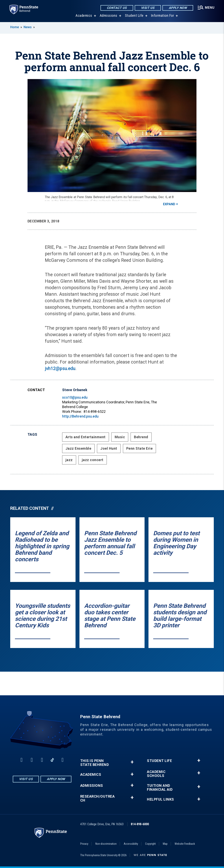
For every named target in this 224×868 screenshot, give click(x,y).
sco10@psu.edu (75, 397)
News (28, 27)
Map (165, 844)
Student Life (134, 16)
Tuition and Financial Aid (160, 788)
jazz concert (93, 460)
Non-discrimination (106, 844)
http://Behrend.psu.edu (80, 416)
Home (15, 27)
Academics (84, 16)
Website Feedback (185, 844)
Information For (163, 16)
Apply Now (178, 8)
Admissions (109, 16)
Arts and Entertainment (86, 437)
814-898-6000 (140, 824)
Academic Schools (156, 774)
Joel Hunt (109, 448)
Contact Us (117, 8)
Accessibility (131, 844)
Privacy (84, 844)
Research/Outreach (98, 798)
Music (120, 437)
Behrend (141, 437)
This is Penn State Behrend (95, 763)
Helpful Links (160, 799)
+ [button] (132, 762)
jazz (69, 460)
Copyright (150, 844)
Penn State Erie (140, 448)
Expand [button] (169, 204)
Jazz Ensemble (78, 448)
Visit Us (148, 8)
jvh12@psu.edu (60, 369)
